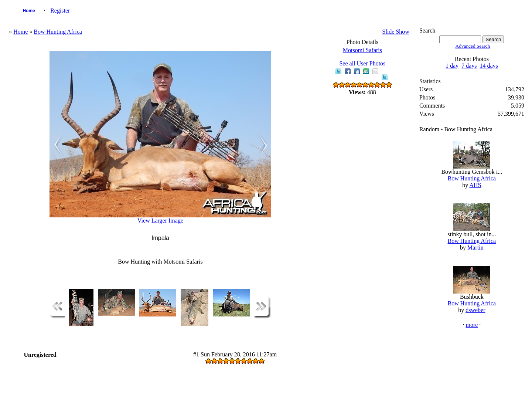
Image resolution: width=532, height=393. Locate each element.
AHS (475, 185)
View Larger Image (160, 221)
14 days (489, 66)
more (472, 325)
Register (60, 11)
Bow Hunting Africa (58, 32)
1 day (452, 66)
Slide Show (396, 32)
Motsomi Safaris (362, 50)
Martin (475, 248)
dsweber (475, 310)
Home (29, 11)
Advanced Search (473, 46)
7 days (469, 66)
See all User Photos (362, 63)
